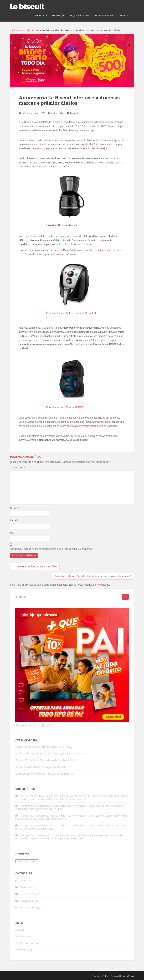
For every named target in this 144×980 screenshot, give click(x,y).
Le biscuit (124, 15)
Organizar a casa (104, 15)
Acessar (20, 930)
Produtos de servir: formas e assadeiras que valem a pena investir (52, 753)
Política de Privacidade (97, 585)
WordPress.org (24, 950)
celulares (58, 254)
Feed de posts (23, 936)
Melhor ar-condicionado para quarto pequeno (41, 767)
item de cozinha (35, 148)
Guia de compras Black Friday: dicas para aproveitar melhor (53, 838)
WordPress (129, 976)
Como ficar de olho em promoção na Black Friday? (44, 747)
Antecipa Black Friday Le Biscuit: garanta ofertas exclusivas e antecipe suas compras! (71, 797)
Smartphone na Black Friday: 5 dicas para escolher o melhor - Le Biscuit (60, 806)
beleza (48, 148)
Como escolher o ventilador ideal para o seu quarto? (45, 774)
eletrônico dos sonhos (101, 144)
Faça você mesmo (79, 15)
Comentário (18, 467)
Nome (15, 508)
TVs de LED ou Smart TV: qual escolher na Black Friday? (46, 760)
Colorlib (106, 976)
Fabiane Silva (57, 113)
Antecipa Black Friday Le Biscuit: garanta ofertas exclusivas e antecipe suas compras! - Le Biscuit (73, 835)
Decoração (59, 15)
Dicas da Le (41, 15)
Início (15, 30)
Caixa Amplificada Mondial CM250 (65, 407)
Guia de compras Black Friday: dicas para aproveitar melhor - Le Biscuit (59, 796)
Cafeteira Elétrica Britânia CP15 (63, 225)
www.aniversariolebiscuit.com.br (89, 426)
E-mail (14, 520)
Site (12, 533)
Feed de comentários (27, 943)
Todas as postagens (31, 907)
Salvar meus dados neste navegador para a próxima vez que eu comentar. (52, 549)
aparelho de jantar (93, 250)
